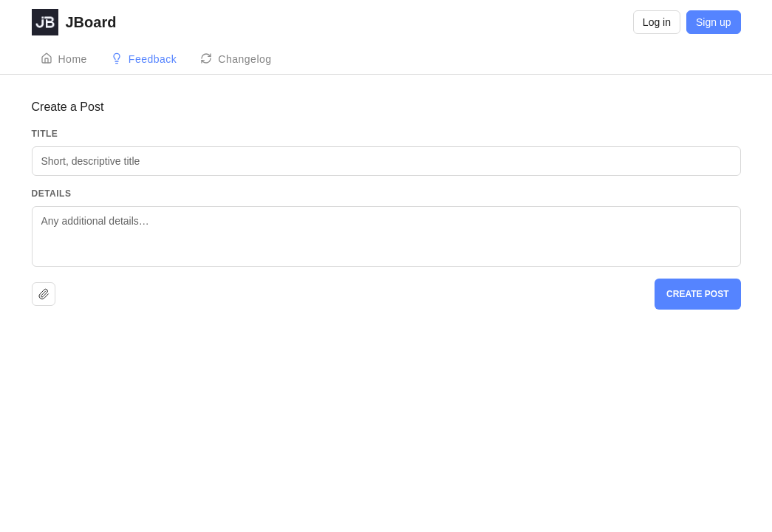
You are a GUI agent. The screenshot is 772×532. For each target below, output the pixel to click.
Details (52, 194)
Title (45, 134)
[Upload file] (44, 294)
